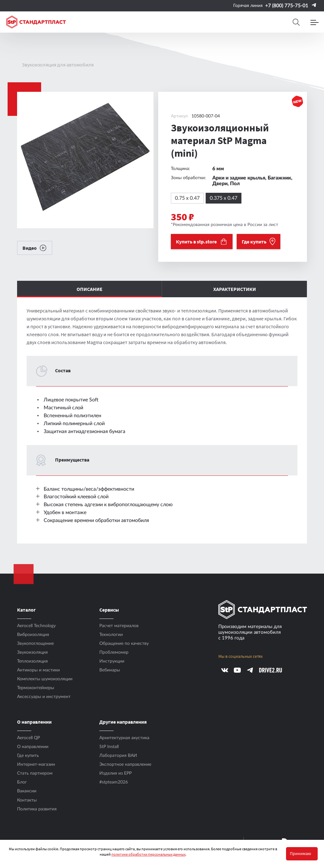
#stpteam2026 (114, 782)
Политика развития (37, 809)
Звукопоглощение (35, 644)
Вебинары (110, 670)
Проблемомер (114, 652)
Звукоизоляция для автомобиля (58, 65)
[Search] (296, 22)
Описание (90, 289)
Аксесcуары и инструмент (44, 697)
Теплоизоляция (32, 661)
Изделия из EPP (115, 773)
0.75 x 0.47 (187, 198)
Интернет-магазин (36, 764)
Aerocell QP (28, 738)
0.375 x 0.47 (224, 198)
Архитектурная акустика (124, 738)
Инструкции (112, 661)
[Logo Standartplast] (36, 22)
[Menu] (315, 22)
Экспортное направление (125, 764)
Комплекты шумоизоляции (45, 679)
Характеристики (235, 289)
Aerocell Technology (36, 626)
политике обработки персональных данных (148, 854)
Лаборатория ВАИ (118, 756)
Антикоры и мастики (38, 670)
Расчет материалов (119, 626)
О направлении (33, 747)
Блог (22, 782)
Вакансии (27, 791)
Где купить (28, 756)
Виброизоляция (33, 635)
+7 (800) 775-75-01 (287, 6)
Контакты (27, 800)
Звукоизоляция (32, 652)
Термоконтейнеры (36, 688)
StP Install (109, 747)
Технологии (111, 635)
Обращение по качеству (124, 644)
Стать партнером (35, 773)
